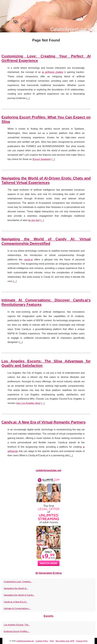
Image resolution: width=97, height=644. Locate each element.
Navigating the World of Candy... (19, 595)
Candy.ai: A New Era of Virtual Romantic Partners (44, 422)
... (28, 98)
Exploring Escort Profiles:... (17, 631)
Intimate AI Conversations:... (17, 608)
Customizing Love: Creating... (18, 582)
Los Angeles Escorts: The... (17, 625)
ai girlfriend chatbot (53, 72)
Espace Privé (82, 641)
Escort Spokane (42, 159)
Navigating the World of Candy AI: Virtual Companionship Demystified (46, 241)
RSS (52, 641)
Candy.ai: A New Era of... (16, 602)
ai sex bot (34, 220)
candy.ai (28, 260)
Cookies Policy (42, 641)
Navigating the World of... (16, 588)
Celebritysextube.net (25, 641)
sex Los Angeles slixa (28, 403)
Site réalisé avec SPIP (65, 641)
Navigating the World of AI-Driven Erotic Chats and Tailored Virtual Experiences (46, 180)
